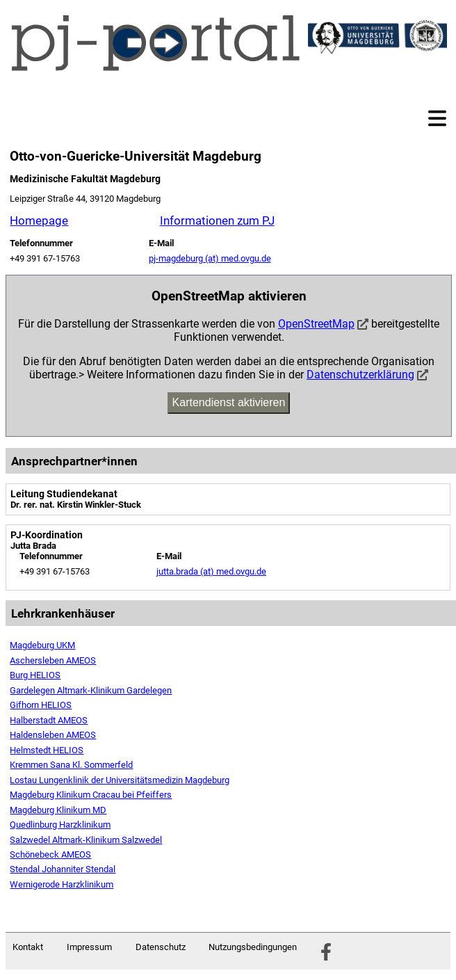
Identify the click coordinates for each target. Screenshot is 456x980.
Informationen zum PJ (217, 220)
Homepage (39, 220)
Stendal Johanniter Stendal (63, 869)
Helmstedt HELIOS (47, 750)
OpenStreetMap (316, 324)
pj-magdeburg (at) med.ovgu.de (210, 258)
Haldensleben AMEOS (53, 735)
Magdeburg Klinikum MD (58, 810)
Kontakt (28, 947)
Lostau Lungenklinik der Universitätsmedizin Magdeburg (120, 780)
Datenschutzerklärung (360, 375)
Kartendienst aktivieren (229, 402)
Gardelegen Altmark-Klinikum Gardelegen (91, 690)
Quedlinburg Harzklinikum (60, 825)
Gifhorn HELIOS (41, 705)
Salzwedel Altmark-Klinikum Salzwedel (86, 840)
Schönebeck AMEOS (50, 854)
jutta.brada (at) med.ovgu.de (211, 571)
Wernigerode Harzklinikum (62, 884)
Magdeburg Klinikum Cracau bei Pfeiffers (91, 795)
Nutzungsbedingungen (253, 947)
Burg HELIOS (35, 675)
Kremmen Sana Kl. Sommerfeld (71, 765)
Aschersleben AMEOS (53, 660)
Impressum (89, 947)
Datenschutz (161, 947)
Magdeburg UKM (42, 645)
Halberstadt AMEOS (49, 720)
